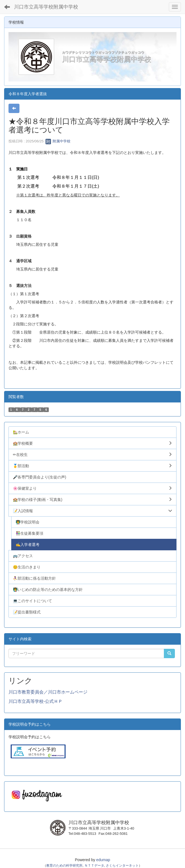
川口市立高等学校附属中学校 (46, 7)
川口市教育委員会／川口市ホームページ (48, 692)
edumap (103, 860)
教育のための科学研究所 (64, 866)
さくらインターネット (122, 866)
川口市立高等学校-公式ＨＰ (35, 701)
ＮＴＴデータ (94, 866)
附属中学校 (58, 141)
